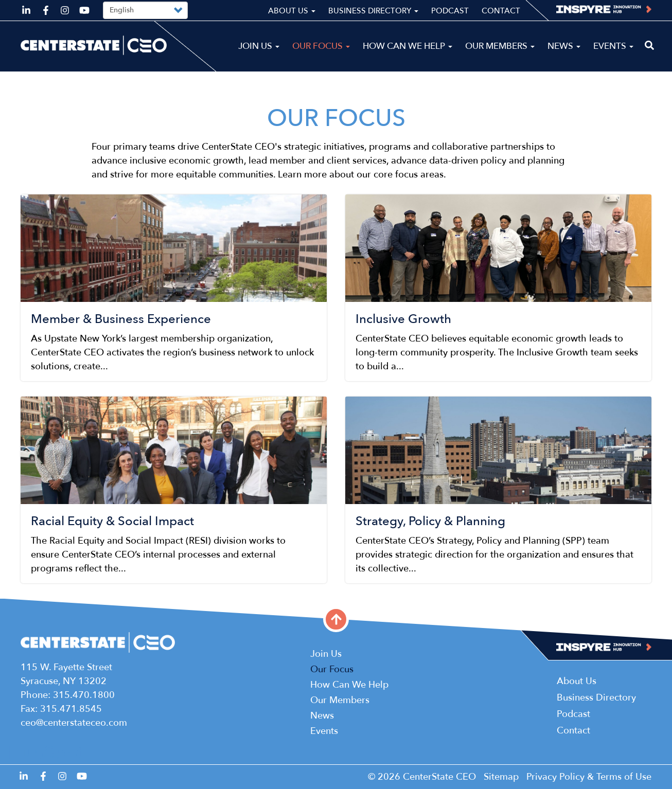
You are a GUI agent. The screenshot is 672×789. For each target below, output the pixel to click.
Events (613, 46)
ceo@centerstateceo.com (74, 723)
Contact (501, 11)
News (564, 46)
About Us (292, 11)
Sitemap (501, 777)
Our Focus (321, 46)
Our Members (500, 46)
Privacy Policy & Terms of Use (589, 777)
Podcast (450, 11)
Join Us (259, 46)
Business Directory (373, 11)
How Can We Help (408, 46)
